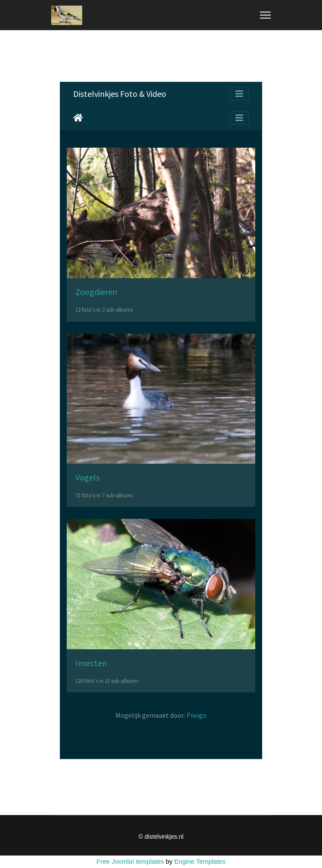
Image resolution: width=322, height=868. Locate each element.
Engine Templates (200, 861)
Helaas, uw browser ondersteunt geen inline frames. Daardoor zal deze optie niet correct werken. (161, 420)
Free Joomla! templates (130, 861)
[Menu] (265, 15)
